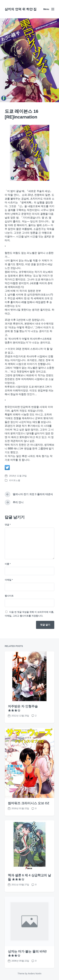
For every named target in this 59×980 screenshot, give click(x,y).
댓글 (8, 525)
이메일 (9, 580)
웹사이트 (9, 596)
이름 (8, 564)
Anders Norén (35, 974)
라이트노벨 (15, 480)
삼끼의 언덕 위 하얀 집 (21, 9)
